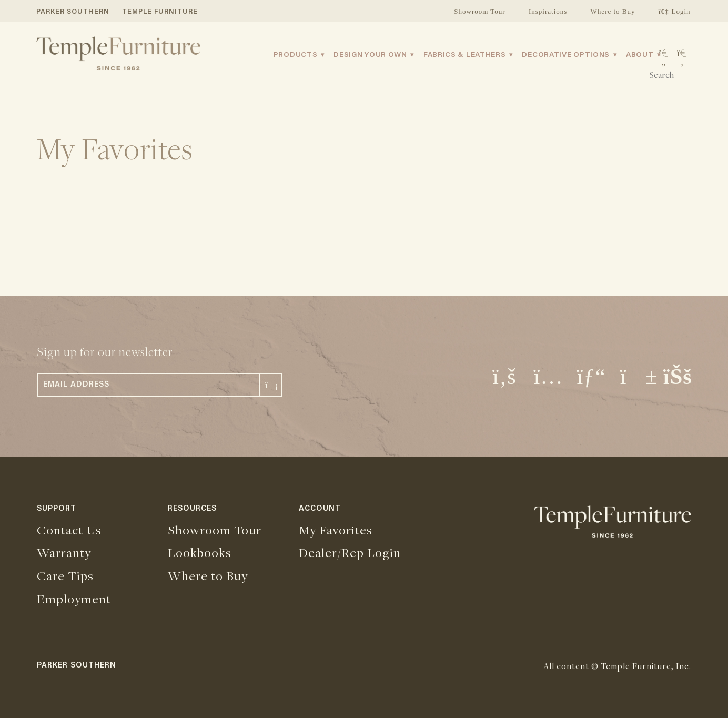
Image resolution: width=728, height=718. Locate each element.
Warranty (64, 552)
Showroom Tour (479, 11)
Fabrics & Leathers (465, 55)
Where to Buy (613, 11)
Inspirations (548, 11)
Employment (74, 599)
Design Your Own (370, 55)
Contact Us (69, 530)
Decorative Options (566, 55)
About (640, 55)
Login (675, 11)
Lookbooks (200, 552)
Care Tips (65, 575)
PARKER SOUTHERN (73, 12)
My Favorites (336, 530)
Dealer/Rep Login (350, 552)
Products (296, 55)
